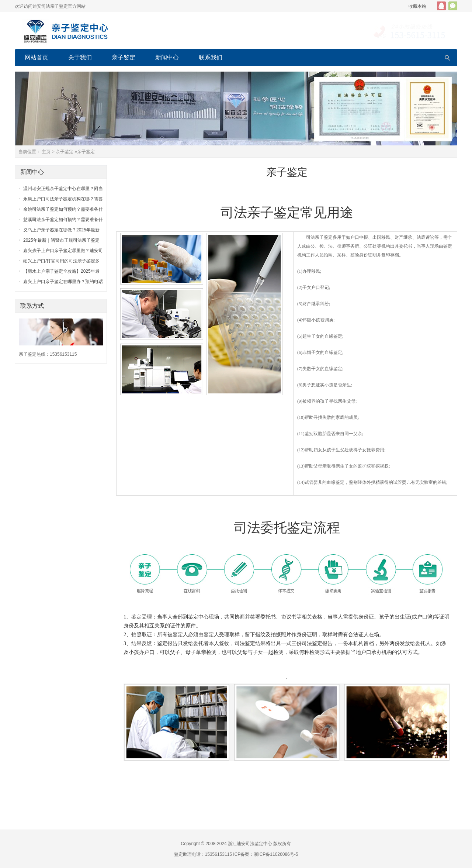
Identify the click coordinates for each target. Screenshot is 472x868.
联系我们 (211, 57)
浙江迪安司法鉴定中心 (250, 844)
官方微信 (453, 6)
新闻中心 (167, 57)
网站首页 (37, 57)
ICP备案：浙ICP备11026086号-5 (265, 854)
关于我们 (80, 57)
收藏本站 (417, 6)
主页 (46, 152)
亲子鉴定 (124, 57)
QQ (441, 6)
